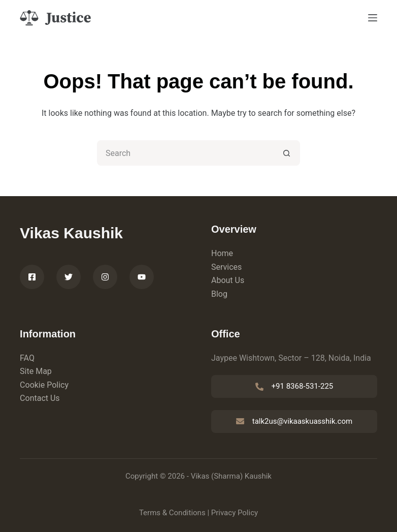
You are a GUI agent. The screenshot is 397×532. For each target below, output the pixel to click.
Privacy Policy (235, 513)
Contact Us (40, 398)
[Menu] (373, 18)
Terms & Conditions (172, 513)
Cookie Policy (44, 385)
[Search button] (287, 153)
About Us (228, 280)
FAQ (27, 358)
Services (226, 267)
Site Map (36, 371)
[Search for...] (186, 153)
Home (222, 253)
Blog (219, 294)
